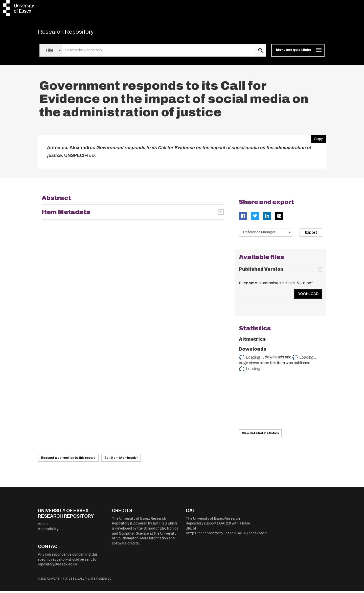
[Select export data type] (265, 235)
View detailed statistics (260, 436)
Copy (317, 140)
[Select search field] (51, 53)
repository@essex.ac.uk (58, 567)
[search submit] (261, 53)
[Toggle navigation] (298, 53)
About (43, 526)
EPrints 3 (160, 526)
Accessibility (48, 531)
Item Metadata (66, 214)
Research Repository (73, 33)
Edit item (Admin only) (121, 460)
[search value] (159, 53)
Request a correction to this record (68, 460)
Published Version (261, 271)
